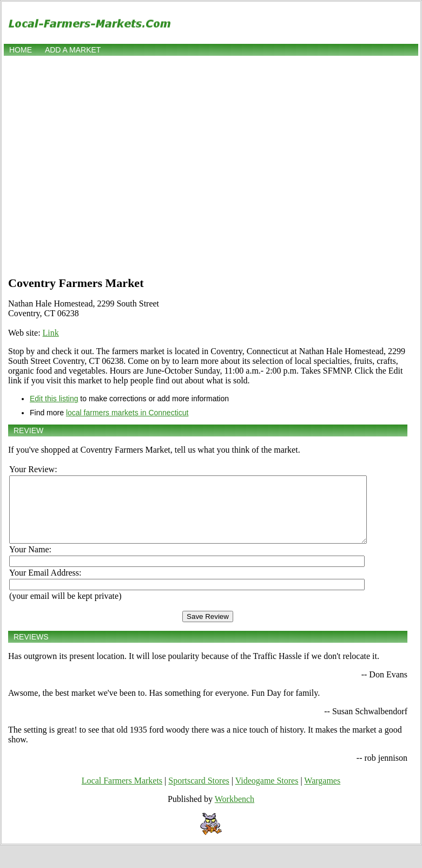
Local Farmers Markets (122, 794)
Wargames (322, 794)
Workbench (235, 812)
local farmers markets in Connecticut (127, 413)
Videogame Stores (267, 794)
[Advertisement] (101, 165)
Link (51, 333)
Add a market (73, 50)
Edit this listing (54, 399)
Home (21, 50)
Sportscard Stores (199, 794)
